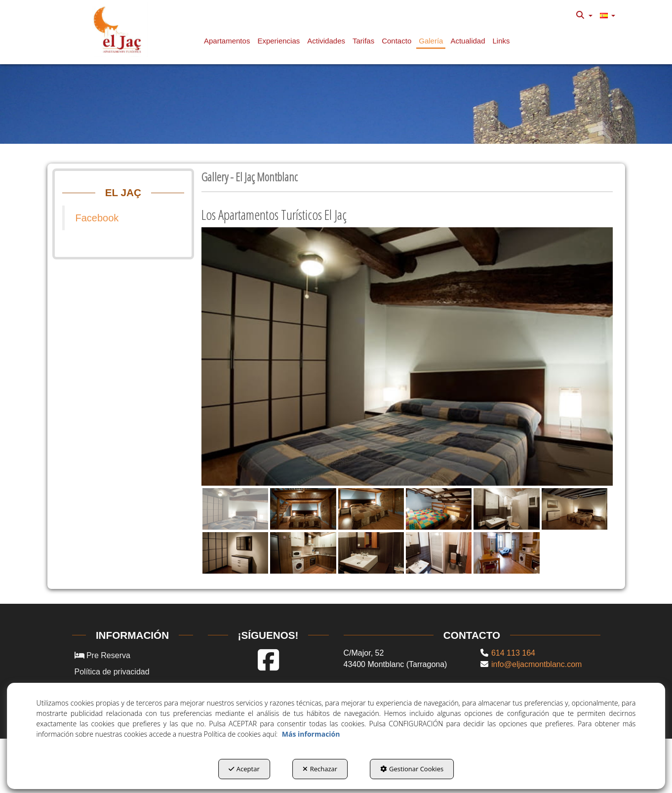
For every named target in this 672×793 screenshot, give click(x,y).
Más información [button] (311, 734)
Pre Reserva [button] (102, 655)
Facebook (97, 218)
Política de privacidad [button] (112, 672)
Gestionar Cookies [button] (412, 769)
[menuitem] (584, 15)
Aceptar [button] (244, 769)
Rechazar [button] (320, 769)
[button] (120, 30)
